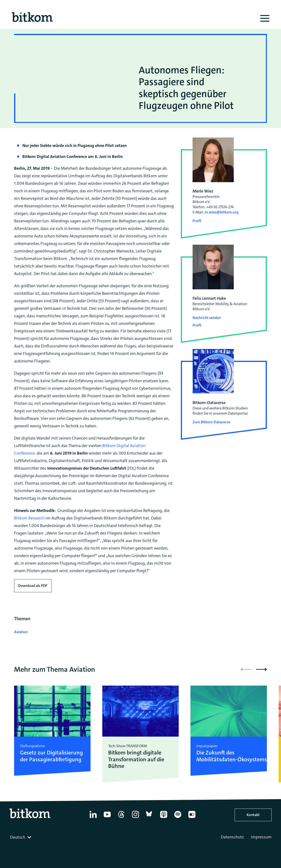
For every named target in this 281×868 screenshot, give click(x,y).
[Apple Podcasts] (164, 818)
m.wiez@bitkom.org (222, 212)
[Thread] (121, 818)
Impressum (261, 837)
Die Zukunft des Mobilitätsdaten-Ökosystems (229, 756)
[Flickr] (192, 818)
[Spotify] (178, 818)
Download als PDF (33, 586)
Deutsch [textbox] (18, 837)
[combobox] (21, 837)
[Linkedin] (93, 818)
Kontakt (253, 815)
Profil (197, 221)
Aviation (21, 632)
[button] (261, 669)
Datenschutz (232, 837)
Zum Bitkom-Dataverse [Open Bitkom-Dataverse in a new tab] (211, 422)
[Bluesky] (150, 818)
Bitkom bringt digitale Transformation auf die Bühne (136, 759)
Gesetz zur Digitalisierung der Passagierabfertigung (51, 756)
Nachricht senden (207, 318)
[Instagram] (135, 818)
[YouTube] (107, 818)
